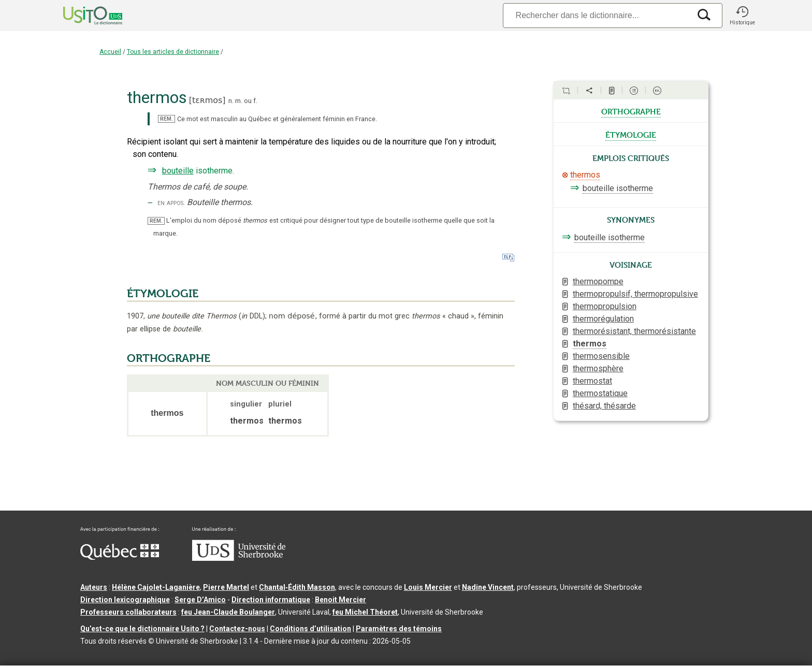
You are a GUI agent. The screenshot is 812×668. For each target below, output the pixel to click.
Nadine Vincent (488, 587)
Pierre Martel (226, 587)
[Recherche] (597, 15)
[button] (742, 16)
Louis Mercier (428, 587)
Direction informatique (271, 600)
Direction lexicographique (125, 600)
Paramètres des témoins (399, 629)
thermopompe (598, 281)
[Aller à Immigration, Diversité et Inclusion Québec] (120, 557)
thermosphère (598, 368)
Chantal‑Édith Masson (297, 587)
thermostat (592, 381)
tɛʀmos (207, 100)
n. (231, 101)
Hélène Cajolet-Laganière (156, 587)
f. (255, 101)
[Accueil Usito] (81, 16)
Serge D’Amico (200, 600)
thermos (585, 175)
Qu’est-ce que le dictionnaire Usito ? (142, 629)
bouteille (178, 171)
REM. (166, 119)
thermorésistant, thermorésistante (634, 331)
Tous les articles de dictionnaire (173, 52)
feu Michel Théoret (365, 612)
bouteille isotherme (618, 188)
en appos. (171, 203)
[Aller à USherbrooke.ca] (239, 558)
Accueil (110, 52)
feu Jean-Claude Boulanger (228, 612)
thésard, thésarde (604, 406)
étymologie (631, 134)
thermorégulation (603, 319)
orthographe (631, 111)
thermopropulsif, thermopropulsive (635, 294)
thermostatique (600, 393)
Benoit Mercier (340, 600)
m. (239, 101)
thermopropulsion (605, 306)
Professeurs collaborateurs (128, 612)
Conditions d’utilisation (310, 629)
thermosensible (601, 356)
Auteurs (94, 587)
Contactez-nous (237, 629)
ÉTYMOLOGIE (163, 294)
